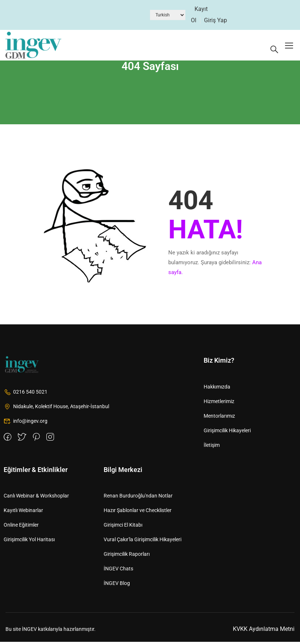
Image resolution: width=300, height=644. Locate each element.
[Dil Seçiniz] (168, 15)
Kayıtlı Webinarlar (23, 512)
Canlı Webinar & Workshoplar (36, 498)
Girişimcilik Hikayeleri (227, 432)
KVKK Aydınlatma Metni (264, 631)
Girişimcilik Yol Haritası (29, 542)
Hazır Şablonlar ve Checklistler (138, 512)
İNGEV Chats (118, 571)
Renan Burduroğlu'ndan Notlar (138, 498)
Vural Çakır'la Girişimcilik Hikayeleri (143, 542)
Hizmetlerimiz (219, 403)
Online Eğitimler (21, 527)
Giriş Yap (216, 20)
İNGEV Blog (117, 585)
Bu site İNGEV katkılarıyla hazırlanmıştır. (51, 631)
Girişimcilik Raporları (127, 556)
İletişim (212, 447)
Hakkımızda (217, 389)
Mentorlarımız (219, 418)
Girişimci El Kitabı (123, 527)
